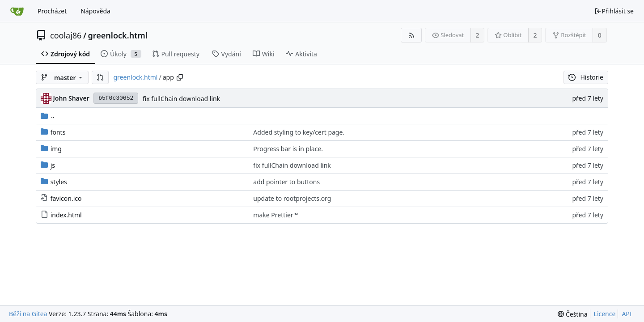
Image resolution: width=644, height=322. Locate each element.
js (53, 165)
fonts (58, 132)
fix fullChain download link (181, 99)
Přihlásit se (614, 11)
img (56, 149)
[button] (100, 77)
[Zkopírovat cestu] (180, 77)
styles (59, 182)
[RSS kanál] (411, 35)
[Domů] (17, 11)
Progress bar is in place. (288, 149)
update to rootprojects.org (292, 198)
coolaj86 (66, 35)
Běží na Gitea (28, 314)
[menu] (572, 314)
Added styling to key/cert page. (299, 132)
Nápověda (95, 11)
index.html (66, 215)
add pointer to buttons (286, 182)
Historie (586, 77)
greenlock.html (118, 35)
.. (48, 116)
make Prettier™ (275, 215)
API (627, 314)
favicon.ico (66, 198)
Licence (605, 314)
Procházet (52, 11)
